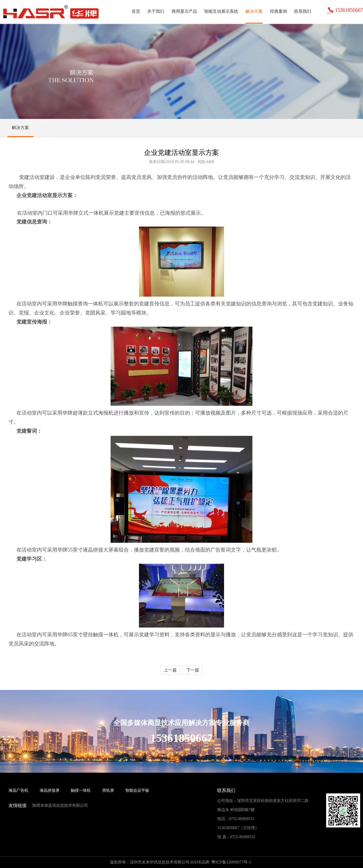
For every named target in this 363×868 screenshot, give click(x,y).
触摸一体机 (81, 790)
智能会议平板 (137, 790)
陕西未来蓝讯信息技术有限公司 (60, 805)
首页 (136, 11)
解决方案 (254, 11)
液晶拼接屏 (50, 790)
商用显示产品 (184, 11)
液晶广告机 (18, 790)
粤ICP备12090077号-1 (231, 862)
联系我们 (303, 11)
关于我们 (156, 11)
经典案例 (278, 11)
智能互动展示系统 (221, 11)
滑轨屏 (108, 790)
